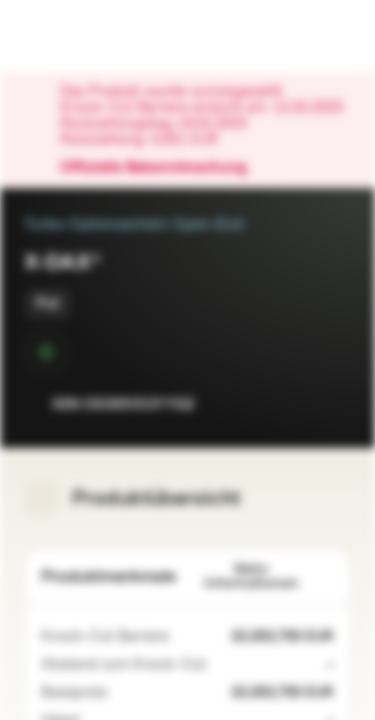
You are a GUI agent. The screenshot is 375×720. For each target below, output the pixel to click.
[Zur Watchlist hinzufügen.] (291, 404)
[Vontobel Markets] (78, 36)
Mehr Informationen (269, 576)
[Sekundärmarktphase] (46, 352)
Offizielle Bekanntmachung (163, 168)
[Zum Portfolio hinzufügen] (331, 404)
